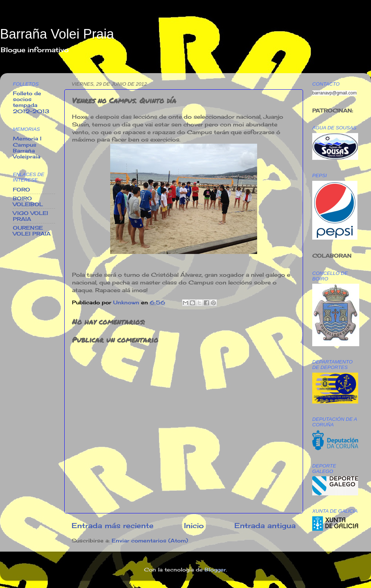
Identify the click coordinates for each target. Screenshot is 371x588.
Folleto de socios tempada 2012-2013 (31, 102)
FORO (21, 190)
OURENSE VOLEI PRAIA (32, 231)
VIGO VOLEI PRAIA (30, 216)
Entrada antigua (265, 526)
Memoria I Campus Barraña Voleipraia (27, 148)
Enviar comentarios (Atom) (150, 541)
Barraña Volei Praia (57, 34)
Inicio (194, 526)
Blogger (215, 570)
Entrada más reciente (113, 526)
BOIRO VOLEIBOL (28, 201)
